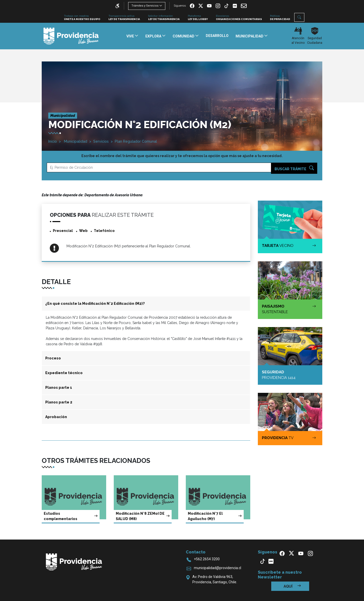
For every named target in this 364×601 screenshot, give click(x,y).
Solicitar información (164, 18)
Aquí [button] (292, 586)
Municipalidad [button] (250, 36)
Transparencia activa (124, 18)
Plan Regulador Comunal (136, 141)
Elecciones (239, 18)
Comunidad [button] (184, 36)
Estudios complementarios (71, 516)
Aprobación (56, 417)
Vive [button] (131, 36)
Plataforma (198, 18)
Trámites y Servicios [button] (145, 6)
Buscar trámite (294, 168)
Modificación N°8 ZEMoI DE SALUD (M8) (143, 516)
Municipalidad (75, 141)
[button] (299, 17)
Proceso (53, 358)
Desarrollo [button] (217, 36)
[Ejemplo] (159, 167)
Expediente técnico (64, 373)
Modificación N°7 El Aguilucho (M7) (215, 516)
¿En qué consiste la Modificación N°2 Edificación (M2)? (95, 304)
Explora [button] (154, 36)
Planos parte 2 (59, 402)
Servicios (101, 141)
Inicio (53, 141)
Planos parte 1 (59, 388)
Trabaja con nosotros (82, 18)
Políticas (280, 18)
